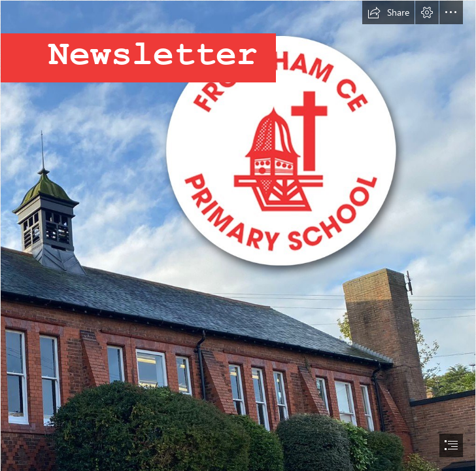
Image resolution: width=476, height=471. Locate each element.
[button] (388, 12)
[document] (238, 235)
